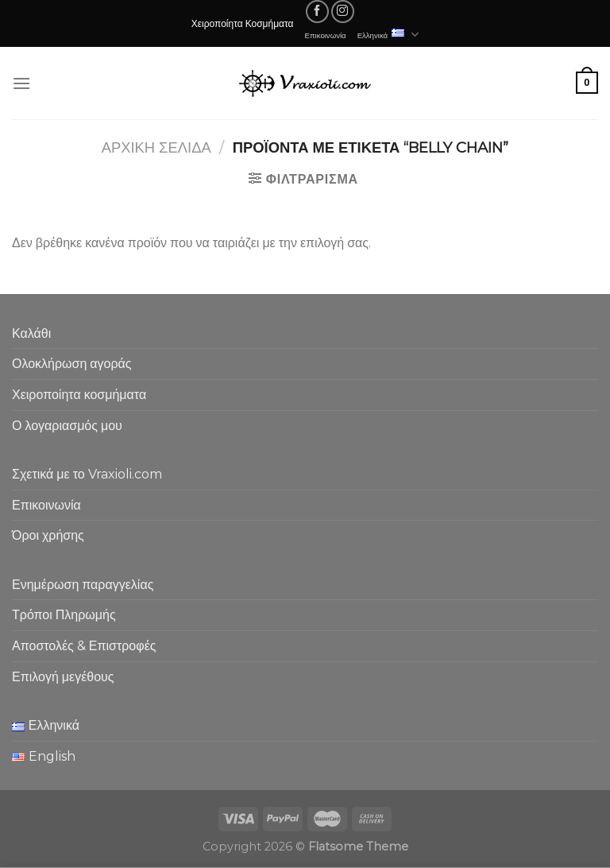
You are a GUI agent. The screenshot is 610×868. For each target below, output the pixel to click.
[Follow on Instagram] (343, 12)
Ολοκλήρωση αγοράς (72, 364)
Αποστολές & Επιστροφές (84, 646)
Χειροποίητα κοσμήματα (79, 395)
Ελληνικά (388, 35)
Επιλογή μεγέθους (63, 677)
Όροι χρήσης (48, 535)
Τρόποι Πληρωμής (64, 615)
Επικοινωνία (326, 35)
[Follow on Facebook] (317, 12)
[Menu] (21, 83)
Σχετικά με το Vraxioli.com (87, 474)
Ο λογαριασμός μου (67, 426)
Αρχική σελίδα (156, 147)
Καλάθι (31, 333)
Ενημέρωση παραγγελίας (83, 585)
